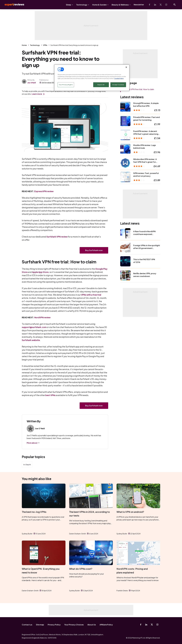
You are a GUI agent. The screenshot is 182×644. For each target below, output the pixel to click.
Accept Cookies (118, 85)
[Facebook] (149, 5)
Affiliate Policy (106, 625)
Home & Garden (99, 5)
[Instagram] (166, 5)
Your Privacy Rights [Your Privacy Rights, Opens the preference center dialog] (66, 85)
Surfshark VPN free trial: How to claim (138, 89)
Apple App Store (40, 272)
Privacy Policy (54, 625)
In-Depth (27, 465)
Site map (40, 625)
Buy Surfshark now (94, 250)
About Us (92, 625)
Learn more (37, 94)
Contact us (27, 625)
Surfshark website (31, 340)
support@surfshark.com (34, 327)
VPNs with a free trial (91, 295)
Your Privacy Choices (74, 625)
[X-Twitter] (161, 5)
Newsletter (139, 5)
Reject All (101, 85)
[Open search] (175, 5)
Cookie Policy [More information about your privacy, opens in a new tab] (119, 78)
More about (32, 443)
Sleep (69, 5)
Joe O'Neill (32, 83)
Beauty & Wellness (120, 5)
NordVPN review (42, 317)
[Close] (126, 67)
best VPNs (50, 395)
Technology (82, 5)
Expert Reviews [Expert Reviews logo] (13, 5)
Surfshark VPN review (57, 237)
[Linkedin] (155, 5)
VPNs (45, 45)
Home (24, 45)
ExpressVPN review (44, 191)
